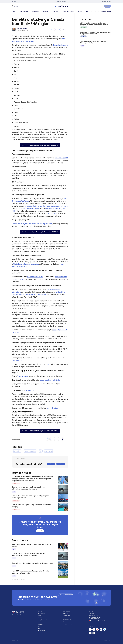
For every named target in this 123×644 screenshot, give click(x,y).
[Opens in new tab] (107, 1)
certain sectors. (17, 360)
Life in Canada (41, 631)
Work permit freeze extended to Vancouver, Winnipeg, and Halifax (93, 42)
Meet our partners (68, 622)
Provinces (55, 11)
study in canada (49, 451)
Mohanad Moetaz (22, 29)
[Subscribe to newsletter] (40, 525)
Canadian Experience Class (30, 209)
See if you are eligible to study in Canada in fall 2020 (40, 145)
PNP (40, 451)
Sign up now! (47, 600)
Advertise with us (68, 624)
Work (88, 11)
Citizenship (36, 11)
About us (65, 614)
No (61, 464)
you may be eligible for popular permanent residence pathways (46, 206)
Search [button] (16, 6)
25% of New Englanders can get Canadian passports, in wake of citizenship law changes (94, 24)
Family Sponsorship (68, 11)
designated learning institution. (51, 380)
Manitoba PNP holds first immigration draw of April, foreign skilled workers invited (96, 33)
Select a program (23, 376)
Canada (45, 11)
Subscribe (107, 6)
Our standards (67, 616)
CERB (49, 364)
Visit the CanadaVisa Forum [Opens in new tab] (97, 621)
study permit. (30, 390)
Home (14, 11)
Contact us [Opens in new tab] (92, 614)
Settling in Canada (106, 11)
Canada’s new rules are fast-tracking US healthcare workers (32, 563)
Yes (51, 464)
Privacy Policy (108, 640)
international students (30, 451)
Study (80, 11)
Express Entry (24, 11)
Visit (95, 11)
